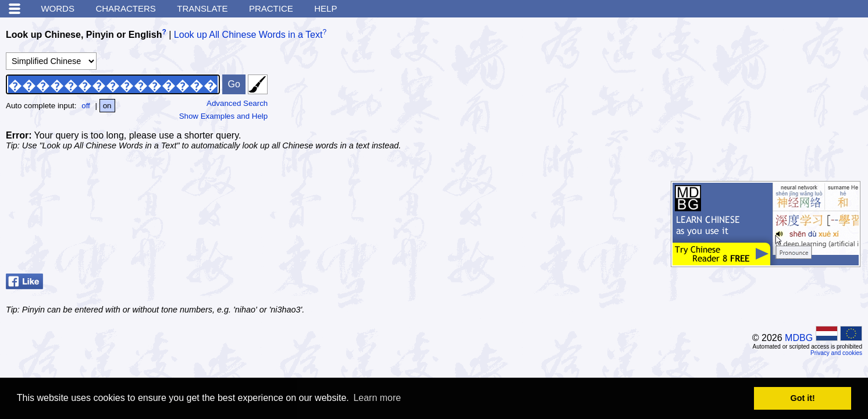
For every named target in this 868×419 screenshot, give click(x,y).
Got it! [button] (803, 398)
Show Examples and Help (224, 116)
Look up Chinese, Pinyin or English (84, 35)
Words (58, 8)
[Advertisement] (775, 96)
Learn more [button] (377, 398)
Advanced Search (237, 103)
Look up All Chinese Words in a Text (248, 35)
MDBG (799, 338)
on (107, 106)
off (86, 106)
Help (326, 8)
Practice (271, 8)
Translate (202, 8)
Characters (125, 8)
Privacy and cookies (836, 353)
